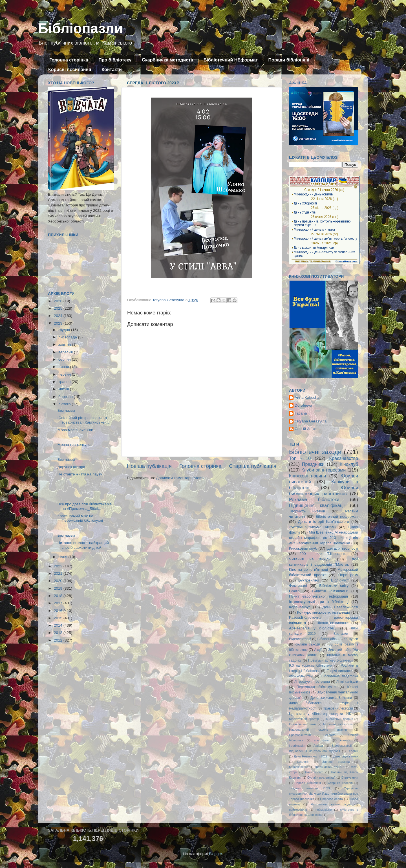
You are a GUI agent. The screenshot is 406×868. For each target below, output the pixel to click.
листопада (68, 337)
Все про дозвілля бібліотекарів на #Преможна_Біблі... (85, 506)
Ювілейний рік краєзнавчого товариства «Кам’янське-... (83, 420)
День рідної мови (346, 756)
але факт (322, 740)
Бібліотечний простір (304, 719)
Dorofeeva (303, 405)
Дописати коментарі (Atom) (180, 478)
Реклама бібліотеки (314, 499)
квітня (64, 389)
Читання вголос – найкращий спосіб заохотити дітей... (83, 545)
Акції (318, 650)
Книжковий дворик (339, 719)
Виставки (341, 634)
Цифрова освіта (331, 799)
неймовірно (324, 810)
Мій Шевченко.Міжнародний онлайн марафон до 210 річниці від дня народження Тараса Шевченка (324, 538)
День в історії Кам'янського (324, 522)
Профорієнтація (300, 735)
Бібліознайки (327, 639)
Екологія (303, 762)
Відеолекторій (300, 639)
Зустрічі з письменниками (313, 527)
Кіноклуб (349, 464)
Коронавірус (300, 607)
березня (66, 397)
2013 (59, 633)
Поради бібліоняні (289, 60)
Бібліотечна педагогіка (340, 676)
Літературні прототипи (312, 682)
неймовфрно (298, 810)
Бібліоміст (340, 580)
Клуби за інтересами (324, 470)
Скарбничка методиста (167, 60)
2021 (59, 573)
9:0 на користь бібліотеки (311, 666)
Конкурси (351, 639)
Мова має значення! (75, 430)
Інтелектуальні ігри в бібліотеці (319, 602)
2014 (59, 625)
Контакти (112, 70)
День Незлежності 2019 (311, 756)
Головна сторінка (69, 60)
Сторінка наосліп (340, 783)
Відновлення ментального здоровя (315, 751)
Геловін (353, 751)
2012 (59, 640)
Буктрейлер (309, 580)
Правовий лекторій (338, 708)
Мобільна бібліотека (338, 724)
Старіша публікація (253, 466)
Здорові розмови (336, 762)
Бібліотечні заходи (315, 452)
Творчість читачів (307, 511)
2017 (59, 603)
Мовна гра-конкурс (74, 445)
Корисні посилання (70, 70)
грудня (65, 330)
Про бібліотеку (115, 60)
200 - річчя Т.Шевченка (324, 554)
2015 (59, 618)
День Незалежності (340, 607)
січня (63, 557)
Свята (294, 591)
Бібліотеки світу (334, 586)
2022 (59, 566)
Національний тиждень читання (318, 730)
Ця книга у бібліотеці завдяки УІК (320, 714)
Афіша (318, 746)
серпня (65, 359)
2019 (59, 588)
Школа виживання (333, 623)
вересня (66, 352)
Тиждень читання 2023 (309, 788)
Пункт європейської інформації (318, 596)
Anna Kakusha (307, 397)
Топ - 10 (300, 458)
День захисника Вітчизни (331, 698)
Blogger (215, 854)
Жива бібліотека (305, 703)
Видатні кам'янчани (330, 591)
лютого (65, 404)
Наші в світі (314, 772)
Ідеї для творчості (342, 548)
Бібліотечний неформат (337, 516)
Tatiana (301, 413)
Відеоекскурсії (342, 746)
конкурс (345, 740)
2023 (59, 323)
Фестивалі (298, 586)
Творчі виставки (340, 671)
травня (65, 382)
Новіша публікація (149, 466)
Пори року (348, 575)
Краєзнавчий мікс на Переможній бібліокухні (80, 518)
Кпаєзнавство (299, 767)
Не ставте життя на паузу (80, 474)
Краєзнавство (344, 458)
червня (65, 374)
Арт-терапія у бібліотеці (313, 628)
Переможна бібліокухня (316, 687)
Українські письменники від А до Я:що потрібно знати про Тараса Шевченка (324, 794)
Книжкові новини (308, 476)
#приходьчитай (301, 676)
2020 (59, 581)
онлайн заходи (308, 644)
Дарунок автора (71, 467)
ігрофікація (297, 746)
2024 (59, 316)
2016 (59, 611)
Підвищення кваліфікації (317, 505)
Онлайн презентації (321, 777)
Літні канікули (347, 682)
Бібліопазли (80, 28)
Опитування (350, 777)
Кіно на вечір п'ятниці (308, 570)
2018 (59, 596)
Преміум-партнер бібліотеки (330, 660)
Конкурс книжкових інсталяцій (324, 612)
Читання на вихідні (310, 559)
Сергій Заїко (305, 429)
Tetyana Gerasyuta (311, 421)
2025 (59, 308)
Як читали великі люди (331, 804)
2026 (59, 301)
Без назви (66, 410)
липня (64, 367)
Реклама (329, 735)
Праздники (313, 464)
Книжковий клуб (303, 548)
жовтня (65, 344)
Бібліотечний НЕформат (231, 60)
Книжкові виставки (302, 724)
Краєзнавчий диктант (329, 767)
